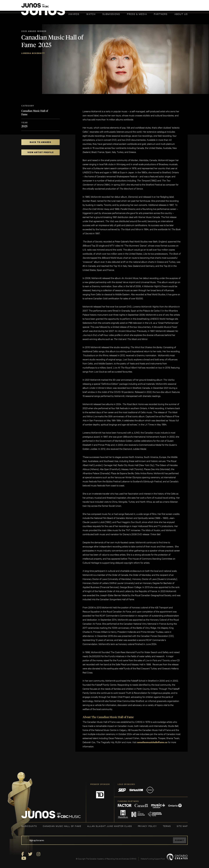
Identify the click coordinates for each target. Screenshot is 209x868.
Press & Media (137, 14)
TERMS (167, 826)
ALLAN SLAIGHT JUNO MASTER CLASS (110, 826)
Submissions (111, 14)
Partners (161, 14)
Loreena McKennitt (33, 53)
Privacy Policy (147, 826)
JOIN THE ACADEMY (147, 7)
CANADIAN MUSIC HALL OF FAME (62, 826)
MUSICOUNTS (29, 826)
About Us (181, 14)
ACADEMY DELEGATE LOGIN (174, 7)
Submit (179, 840)
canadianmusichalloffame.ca (152, 742)
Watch (91, 14)
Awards (74, 14)
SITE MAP (182, 826)
